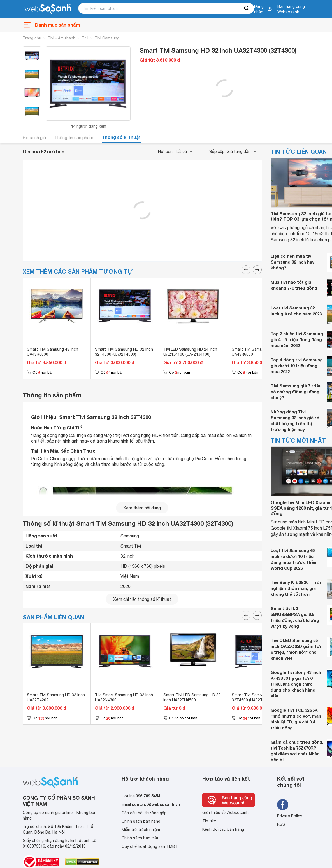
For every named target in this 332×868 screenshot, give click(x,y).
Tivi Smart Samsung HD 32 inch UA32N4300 (124, 697)
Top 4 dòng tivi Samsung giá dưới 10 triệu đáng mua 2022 (297, 366)
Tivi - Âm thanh (61, 38)
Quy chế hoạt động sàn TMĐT (150, 846)
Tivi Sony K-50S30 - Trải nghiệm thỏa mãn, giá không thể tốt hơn (296, 588)
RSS (281, 824)
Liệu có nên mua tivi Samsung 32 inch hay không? (292, 262)
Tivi (85, 38)
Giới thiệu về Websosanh (225, 813)
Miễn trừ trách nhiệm (141, 830)
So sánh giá (34, 138)
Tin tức (209, 821)
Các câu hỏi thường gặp (144, 813)
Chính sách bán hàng (141, 821)
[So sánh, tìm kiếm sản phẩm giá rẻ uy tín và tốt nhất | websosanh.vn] (48, 9)
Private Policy (290, 816)
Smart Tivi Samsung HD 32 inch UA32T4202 (56, 697)
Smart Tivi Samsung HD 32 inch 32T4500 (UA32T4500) (124, 352)
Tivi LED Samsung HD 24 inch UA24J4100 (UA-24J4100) (190, 352)
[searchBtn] (247, 8)
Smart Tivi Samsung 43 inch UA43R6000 (53, 352)
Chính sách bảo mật (140, 838)
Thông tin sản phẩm (74, 138)
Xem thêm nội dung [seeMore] (142, 508)
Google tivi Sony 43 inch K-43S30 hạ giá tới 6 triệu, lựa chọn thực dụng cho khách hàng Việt (296, 684)
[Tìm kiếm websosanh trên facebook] (283, 805)
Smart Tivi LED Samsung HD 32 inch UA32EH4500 (192, 697)
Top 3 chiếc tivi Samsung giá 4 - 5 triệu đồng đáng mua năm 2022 (297, 339)
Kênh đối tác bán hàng (223, 829)
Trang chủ (32, 38)
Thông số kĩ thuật (121, 137)
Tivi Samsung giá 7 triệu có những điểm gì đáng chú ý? (296, 392)
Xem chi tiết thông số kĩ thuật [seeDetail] (142, 599)
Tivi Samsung (107, 38)
